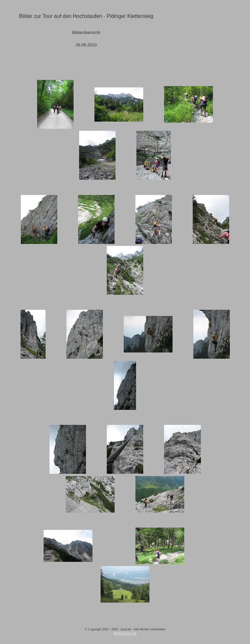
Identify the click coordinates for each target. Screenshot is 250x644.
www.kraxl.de (125, 633)
